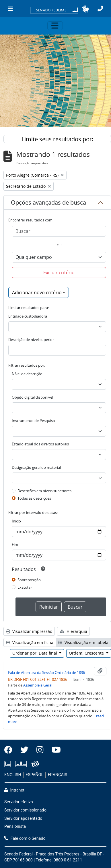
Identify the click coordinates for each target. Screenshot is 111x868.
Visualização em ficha (30, 642)
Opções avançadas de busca (48, 202)
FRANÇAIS (58, 775)
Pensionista (15, 826)
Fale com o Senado (25, 838)
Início (16, 521)
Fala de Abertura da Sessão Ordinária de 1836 (46, 673)
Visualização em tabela (83, 642)
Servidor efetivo (19, 802)
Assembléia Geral (38, 685)
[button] (86, 9)
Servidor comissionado (25, 810)
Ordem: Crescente (87, 653)
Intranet (14, 790)
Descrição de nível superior (31, 340)
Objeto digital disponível (32, 397)
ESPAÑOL (34, 775)
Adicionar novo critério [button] (37, 292)
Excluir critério (59, 272)
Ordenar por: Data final (35, 653)
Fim (15, 544)
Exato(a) (25, 587)
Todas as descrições (34, 498)
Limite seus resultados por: (57, 139)
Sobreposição (29, 580)
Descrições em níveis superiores (44, 491)
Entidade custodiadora (28, 316)
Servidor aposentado (23, 818)
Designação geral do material (36, 467)
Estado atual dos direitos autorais (40, 444)
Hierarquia (73, 631)
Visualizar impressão (29, 631)
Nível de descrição (27, 374)
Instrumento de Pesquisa (33, 421)
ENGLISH (13, 775)
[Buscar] (59, 231)
